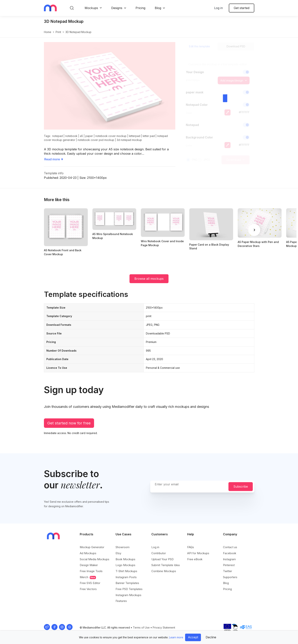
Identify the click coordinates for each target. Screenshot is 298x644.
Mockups (91, 8)
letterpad (135, 136)
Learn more (176, 637)
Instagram (229, 559)
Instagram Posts (126, 577)
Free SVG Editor (90, 583)
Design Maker (89, 565)
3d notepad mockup (129, 140)
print (58, 32)
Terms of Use (141, 627)
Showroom (123, 547)
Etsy (118, 553)
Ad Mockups (88, 553)
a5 (81, 136)
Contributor (159, 553)
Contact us (230, 547)
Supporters (230, 577)
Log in (218, 8)
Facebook (230, 553)
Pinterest (229, 565)
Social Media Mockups (95, 559)
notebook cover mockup (111, 136)
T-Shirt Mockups (126, 571)
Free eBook (195, 559)
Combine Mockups (164, 571)
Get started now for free (69, 423)
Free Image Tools (91, 571)
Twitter (228, 571)
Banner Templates (127, 583)
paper (89, 136)
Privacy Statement (164, 627)
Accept (193, 637)
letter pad (149, 136)
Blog (158, 8)
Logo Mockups (125, 565)
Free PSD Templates (129, 589)
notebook (71, 136)
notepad (57, 136)
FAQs (191, 547)
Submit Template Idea (165, 565)
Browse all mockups (149, 279)
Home (48, 32)
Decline (211, 637)
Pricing (140, 8)
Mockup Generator (92, 547)
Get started (242, 8)
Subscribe (241, 486)
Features (121, 601)
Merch (88, 577)
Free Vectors (88, 589)
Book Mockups (125, 559)
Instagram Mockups (128, 595)
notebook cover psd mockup (96, 140)
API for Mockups (198, 553)
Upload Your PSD (162, 559)
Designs (117, 8)
